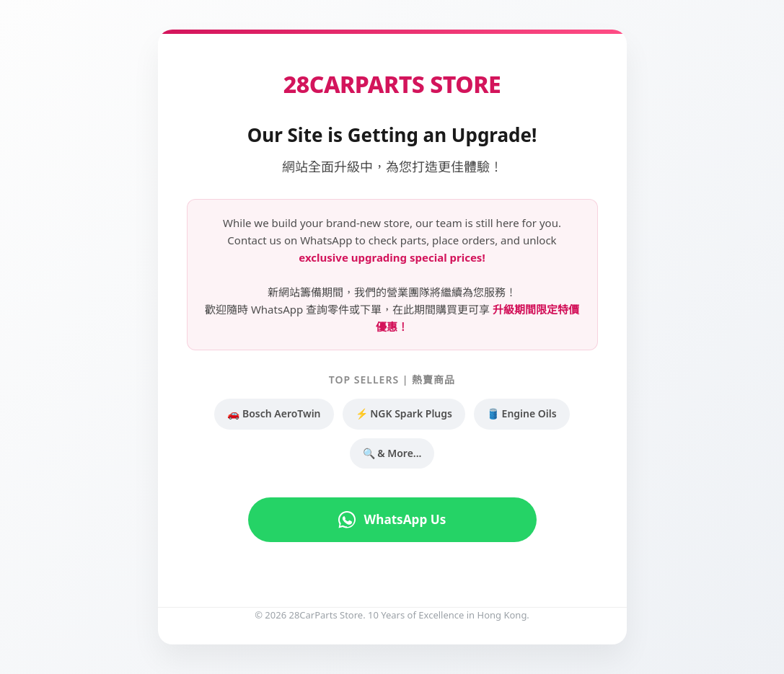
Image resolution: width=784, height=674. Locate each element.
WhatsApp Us (392, 520)
